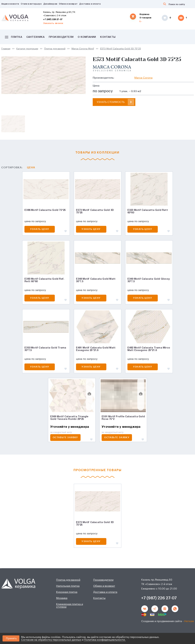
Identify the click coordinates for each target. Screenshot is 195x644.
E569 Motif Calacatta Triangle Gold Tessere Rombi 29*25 (69, 418)
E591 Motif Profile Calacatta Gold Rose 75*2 (123, 418)
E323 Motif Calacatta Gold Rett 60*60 (148, 211)
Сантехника (35, 37)
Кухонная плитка (67, 592)
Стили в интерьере (31, 4)
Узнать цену (40, 229)
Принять (11, 638)
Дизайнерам (50, 4)
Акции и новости (10, 4)
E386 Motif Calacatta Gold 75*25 (45, 210)
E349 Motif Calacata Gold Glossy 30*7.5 (149, 280)
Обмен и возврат (68, 4)
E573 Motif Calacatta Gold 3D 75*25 (121, 49)
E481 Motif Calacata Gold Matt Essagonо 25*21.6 (96, 349)
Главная (6, 49)
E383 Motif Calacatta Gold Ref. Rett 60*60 (44, 280)
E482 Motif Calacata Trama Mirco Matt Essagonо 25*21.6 (149, 349)
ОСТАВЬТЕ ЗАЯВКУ (65, 438)
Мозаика (62, 598)
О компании (87, 37)
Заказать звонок (53, 23)
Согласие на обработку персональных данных (51, 640)
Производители (61, 37)
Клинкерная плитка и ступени (70, 606)
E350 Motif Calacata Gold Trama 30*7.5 (45, 349)
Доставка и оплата (90, 4)
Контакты (108, 37)
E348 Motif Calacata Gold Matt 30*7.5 (96, 280)
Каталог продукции (27, 49)
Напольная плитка (68, 586)
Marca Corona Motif (83, 49)
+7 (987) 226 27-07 (53, 20)
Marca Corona (143, 78)
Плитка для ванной (55, 49)
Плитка (13, 37)
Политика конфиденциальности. (105, 640)
